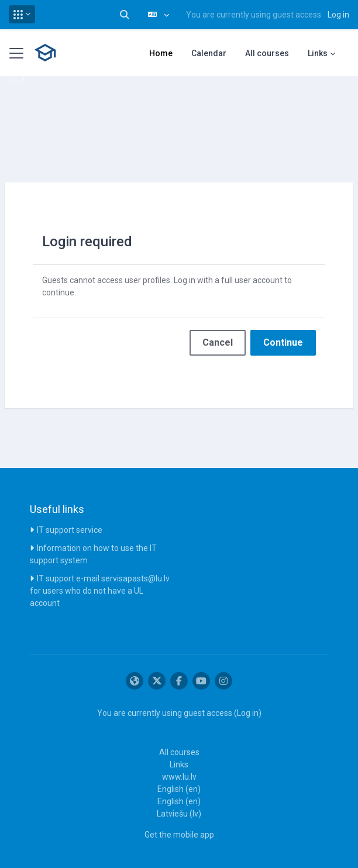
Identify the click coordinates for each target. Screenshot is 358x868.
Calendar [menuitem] (209, 53)
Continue (283, 342)
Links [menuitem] (318, 53)
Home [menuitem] (161, 53)
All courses (179, 752)
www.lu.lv (179, 777)
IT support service (70, 530)
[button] (22, 14)
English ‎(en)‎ (179, 789)
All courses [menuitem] (267, 53)
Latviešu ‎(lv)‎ (179, 814)
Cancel (218, 342)
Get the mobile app (179, 835)
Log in (338, 15)
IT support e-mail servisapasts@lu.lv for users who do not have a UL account (100, 591)
